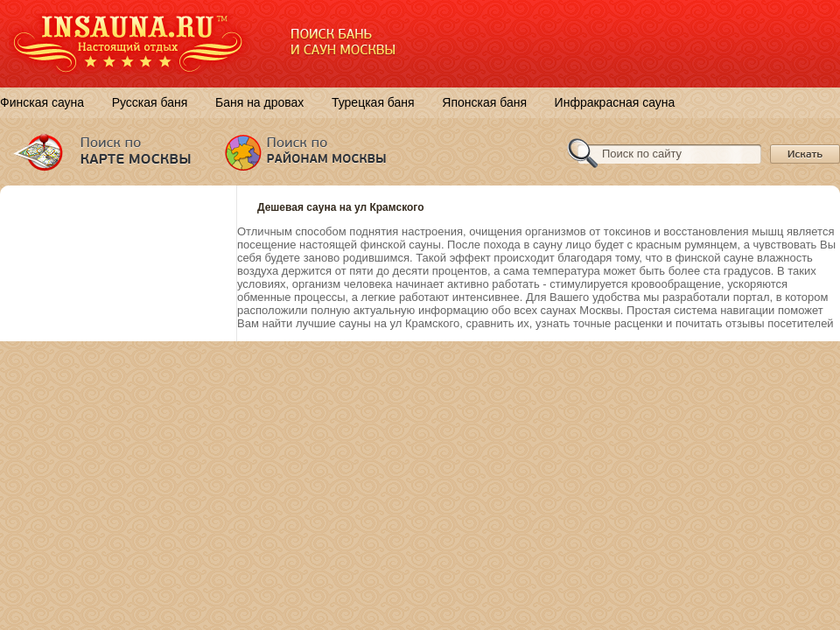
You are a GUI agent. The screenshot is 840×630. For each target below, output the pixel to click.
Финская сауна (42, 102)
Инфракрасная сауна (615, 102)
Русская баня (150, 102)
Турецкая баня (373, 102)
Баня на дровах (259, 102)
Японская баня (484, 102)
